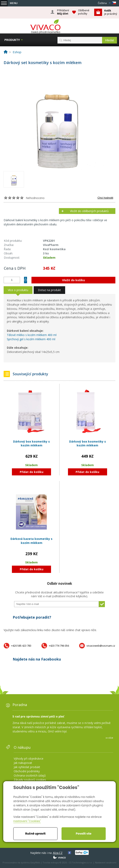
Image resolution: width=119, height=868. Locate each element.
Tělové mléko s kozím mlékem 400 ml (32, 335)
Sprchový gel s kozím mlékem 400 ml (31, 339)
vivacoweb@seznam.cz (101, 646)
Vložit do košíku (74, 280)
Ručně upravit (35, 834)
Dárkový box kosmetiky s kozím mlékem (31, 443)
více (111, 738)
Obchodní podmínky (27, 771)
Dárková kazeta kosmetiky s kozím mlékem (31, 541)
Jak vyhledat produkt (27, 767)
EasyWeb (35, 862)
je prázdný (111, 12)
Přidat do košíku (32, 472)
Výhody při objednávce (29, 759)
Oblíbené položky (84, 12)
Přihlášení (63, 12)
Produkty (12, 40)
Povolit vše (84, 834)
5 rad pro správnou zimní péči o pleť (38, 716)
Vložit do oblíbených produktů (89, 211)
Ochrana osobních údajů (30, 775)
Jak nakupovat (23, 763)
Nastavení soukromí (106, 862)
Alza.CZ (58, 853)
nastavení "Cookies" (27, 821)
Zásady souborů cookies (30, 780)
